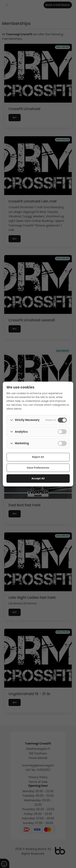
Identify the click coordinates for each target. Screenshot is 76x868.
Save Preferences (38, 468)
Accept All (38, 478)
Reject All (38, 457)
